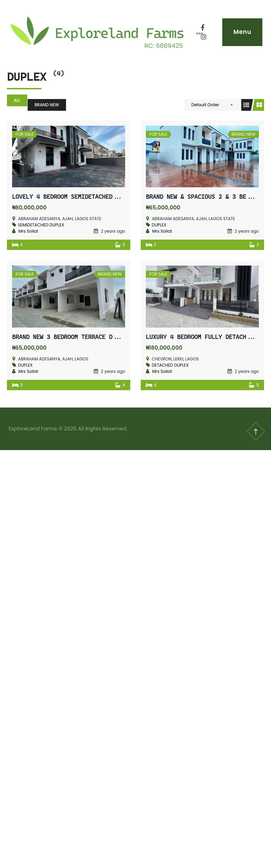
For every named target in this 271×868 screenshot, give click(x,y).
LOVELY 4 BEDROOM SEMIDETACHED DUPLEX (74, 197)
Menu (242, 32)
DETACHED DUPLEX (170, 365)
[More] (196, 32)
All (17, 100)
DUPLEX (159, 225)
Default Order (205, 105)
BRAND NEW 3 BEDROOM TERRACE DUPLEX (71, 337)
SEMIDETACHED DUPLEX (41, 225)
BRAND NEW (47, 105)
